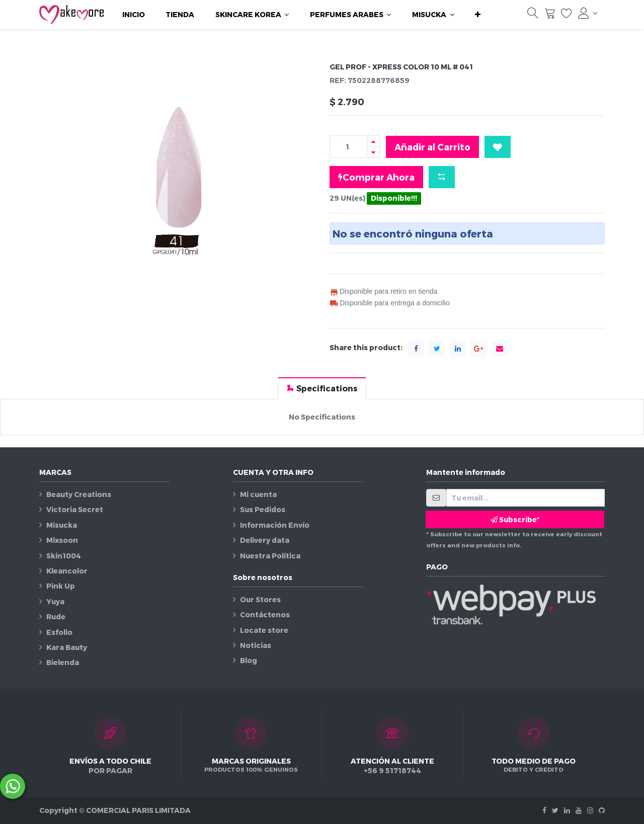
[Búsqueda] (533, 16)
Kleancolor (67, 571)
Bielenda (63, 662)
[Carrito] (550, 16)
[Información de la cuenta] (588, 13)
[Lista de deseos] (567, 16)
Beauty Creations (79, 494)
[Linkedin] (567, 810)
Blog (249, 660)
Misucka (62, 525)
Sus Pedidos (263, 509)
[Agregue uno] (373, 141)
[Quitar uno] (373, 152)
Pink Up (61, 586)
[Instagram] (590, 810)
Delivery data (265, 540)
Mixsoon (62, 540)
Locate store (264, 630)
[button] (478, 15)
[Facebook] (544, 810)
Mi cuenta (258, 494)
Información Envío (275, 525)
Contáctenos (265, 614)
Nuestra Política (270, 556)
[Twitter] (555, 810)
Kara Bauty (67, 647)
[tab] (322, 388)
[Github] (602, 810)
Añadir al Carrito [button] (432, 147)
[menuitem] (134, 15)
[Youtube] (579, 810)
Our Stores (260, 599)
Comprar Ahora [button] (376, 177)
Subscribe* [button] (515, 519)
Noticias (256, 645)
